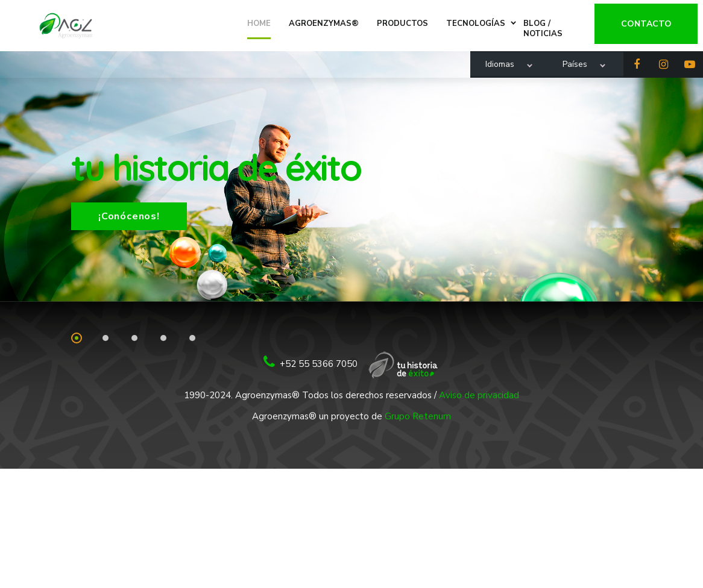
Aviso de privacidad (479, 395)
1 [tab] (77, 338)
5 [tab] (192, 338)
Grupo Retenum (418, 416)
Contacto (651, 20)
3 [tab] (134, 338)
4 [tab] (163, 338)
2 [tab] (106, 338)
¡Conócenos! (129, 216)
